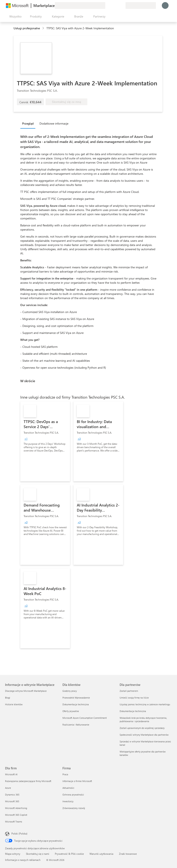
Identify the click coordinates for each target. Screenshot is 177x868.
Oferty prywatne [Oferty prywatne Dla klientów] (71, 711)
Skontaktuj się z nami (38, 854)
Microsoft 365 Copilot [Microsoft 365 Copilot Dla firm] (16, 815)
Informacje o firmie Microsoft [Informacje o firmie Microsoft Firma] (77, 781)
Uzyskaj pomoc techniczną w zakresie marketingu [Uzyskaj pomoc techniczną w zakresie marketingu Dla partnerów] (145, 704)
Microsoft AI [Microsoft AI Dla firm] (11, 774)
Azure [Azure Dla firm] (8, 788)
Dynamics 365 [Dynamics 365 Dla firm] (12, 795)
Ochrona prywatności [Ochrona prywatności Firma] (73, 795)
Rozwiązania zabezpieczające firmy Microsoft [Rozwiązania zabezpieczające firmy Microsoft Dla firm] (28, 781)
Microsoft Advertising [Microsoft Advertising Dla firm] (16, 808)
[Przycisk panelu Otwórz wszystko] (15, 16)
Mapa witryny (13, 854)
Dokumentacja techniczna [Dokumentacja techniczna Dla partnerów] (133, 711)
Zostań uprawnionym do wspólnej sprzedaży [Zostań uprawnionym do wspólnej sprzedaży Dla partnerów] (142, 728)
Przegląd (28, 123)
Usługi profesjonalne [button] (27, 28)
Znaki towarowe (128, 854)
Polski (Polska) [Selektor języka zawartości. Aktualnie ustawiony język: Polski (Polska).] (19, 833)
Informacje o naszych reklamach (23, 860)
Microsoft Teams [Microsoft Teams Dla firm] (14, 822)
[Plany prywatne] (122, 5)
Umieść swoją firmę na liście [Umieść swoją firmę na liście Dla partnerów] (134, 698)
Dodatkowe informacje (54, 123)
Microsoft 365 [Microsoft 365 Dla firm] (12, 801)
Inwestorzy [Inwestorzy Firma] (68, 801)
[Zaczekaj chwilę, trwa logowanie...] (165, 5)
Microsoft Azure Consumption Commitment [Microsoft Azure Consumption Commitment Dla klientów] (85, 718)
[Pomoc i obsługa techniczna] (112, 5)
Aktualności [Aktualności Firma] (68, 788)
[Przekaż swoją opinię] (107, 5)
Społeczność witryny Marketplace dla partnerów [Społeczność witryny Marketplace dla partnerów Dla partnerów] (144, 735)
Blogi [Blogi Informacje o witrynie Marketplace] (8, 698)
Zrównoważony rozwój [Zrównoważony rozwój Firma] (74, 808)
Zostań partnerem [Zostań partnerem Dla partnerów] (129, 691)
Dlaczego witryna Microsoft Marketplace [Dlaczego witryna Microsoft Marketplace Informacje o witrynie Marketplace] (26, 691)
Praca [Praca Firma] (65, 774)
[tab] (29, 123)
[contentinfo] (44, 28)
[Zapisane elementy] (117, 5)
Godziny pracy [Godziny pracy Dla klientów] (70, 691)
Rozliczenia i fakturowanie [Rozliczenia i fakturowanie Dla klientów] (76, 725)
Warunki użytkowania (101, 854)
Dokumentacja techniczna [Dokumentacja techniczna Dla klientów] (76, 704)
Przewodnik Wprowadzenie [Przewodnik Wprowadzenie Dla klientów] (76, 698)
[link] (45, 441)
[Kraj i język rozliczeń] (141, 5)
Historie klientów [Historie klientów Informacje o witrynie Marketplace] (14, 704)
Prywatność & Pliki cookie (69, 854)
